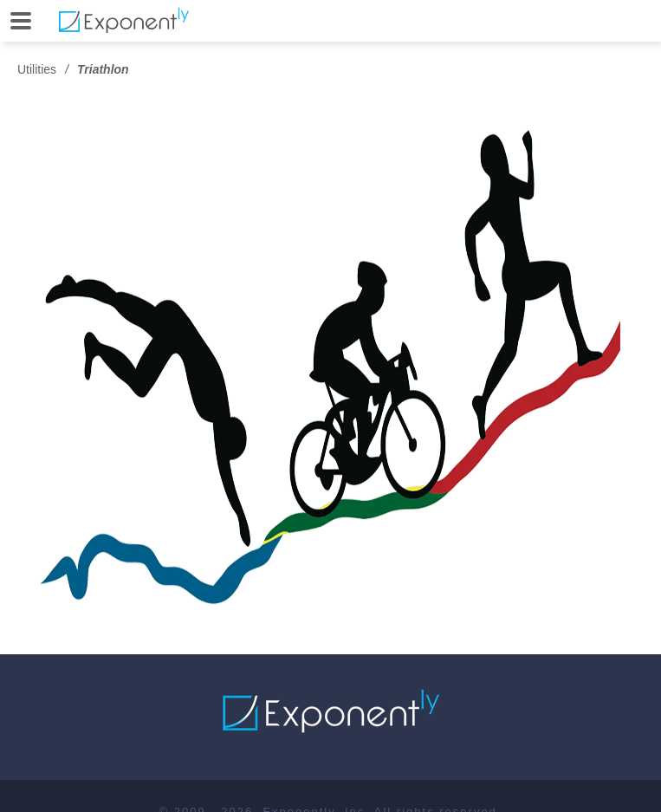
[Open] (21, 21)
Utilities (37, 69)
